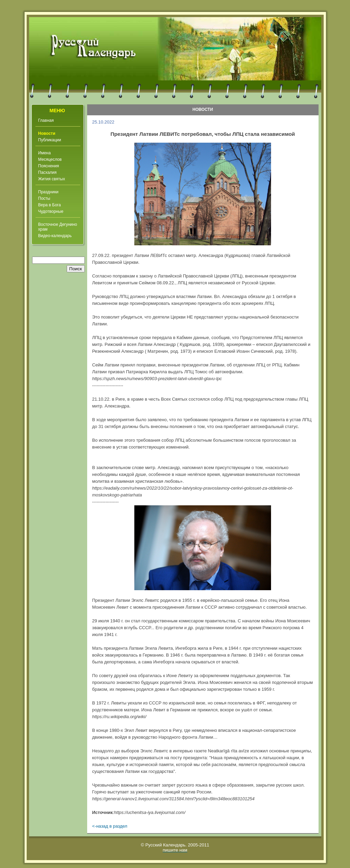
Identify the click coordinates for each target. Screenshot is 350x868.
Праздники (48, 192)
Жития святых (52, 179)
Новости (47, 133)
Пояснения (49, 166)
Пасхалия (48, 172)
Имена (45, 153)
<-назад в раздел (110, 826)
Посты (44, 198)
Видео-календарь (55, 236)
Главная (46, 120)
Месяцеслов (50, 159)
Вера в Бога (50, 205)
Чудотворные (51, 211)
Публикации (50, 140)
